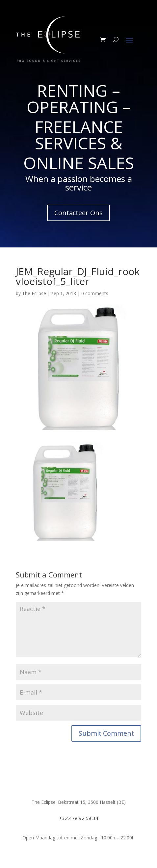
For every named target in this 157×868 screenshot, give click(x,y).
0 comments (95, 293)
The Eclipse (34, 293)
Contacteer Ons (78, 213)
